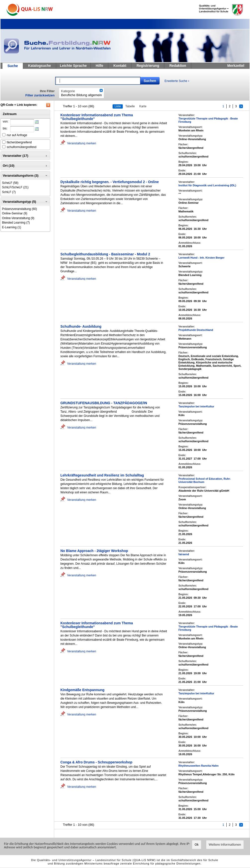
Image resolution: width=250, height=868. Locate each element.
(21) (15, 187)
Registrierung (148, 66)
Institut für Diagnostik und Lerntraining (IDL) (207, 185)
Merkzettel (236, 66)
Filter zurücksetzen (40, 95)
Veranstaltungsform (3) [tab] (25, 176)
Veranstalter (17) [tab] (25, 156)
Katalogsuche (40, 66)
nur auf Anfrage (17, 135)
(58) (10, 183)
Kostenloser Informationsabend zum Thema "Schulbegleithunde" (97, 117)
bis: (5, 128)
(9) (15, 213)
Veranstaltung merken (82, 143)
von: (6, 121)
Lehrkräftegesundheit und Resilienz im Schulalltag (102, 475)
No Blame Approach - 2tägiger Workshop (94, 551)
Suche (13, 66)
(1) (12, 227)
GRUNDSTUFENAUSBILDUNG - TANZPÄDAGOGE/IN (104, 403)
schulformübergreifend (21, 147)
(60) (20, 209)
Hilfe (99, 66)
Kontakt (120, 66)
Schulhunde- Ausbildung (81, 326)
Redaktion (178, 66)
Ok (197, 845)
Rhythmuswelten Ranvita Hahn (198, 766)
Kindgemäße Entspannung (82, 690)
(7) (9, 192)
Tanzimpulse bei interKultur (196, 406)
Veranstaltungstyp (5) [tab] (25, 202)
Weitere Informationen (225, 845)
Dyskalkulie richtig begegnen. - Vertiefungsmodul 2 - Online (110, 182)
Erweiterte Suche (177, 81)
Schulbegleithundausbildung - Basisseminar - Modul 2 (105, 254)
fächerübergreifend (19, 142)
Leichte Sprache (73, 66)
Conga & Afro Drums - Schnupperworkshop (96, 762)
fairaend (184, 554)
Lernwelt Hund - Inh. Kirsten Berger (201, 258)
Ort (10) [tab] (25, 166)
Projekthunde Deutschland (196, 330)
